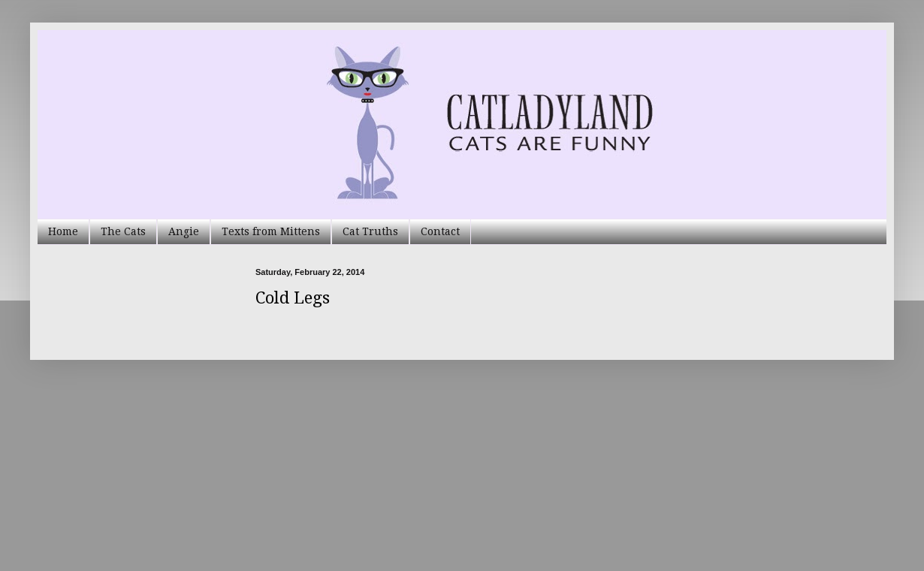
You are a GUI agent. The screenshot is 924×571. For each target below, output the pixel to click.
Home (63, 231)
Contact (440, 231)
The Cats (123, 231)
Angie (184, 231)
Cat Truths (370, 231)
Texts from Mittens (271, 231)
